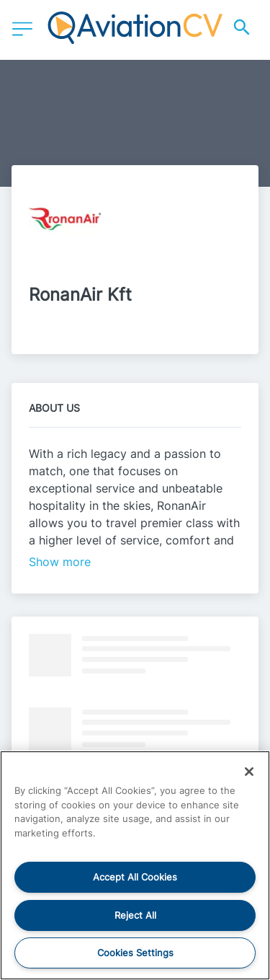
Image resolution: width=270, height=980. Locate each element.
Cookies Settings (135, 953)
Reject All (135, 915)
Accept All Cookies (135, 877)
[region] (135, 865)
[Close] (249, 772)
